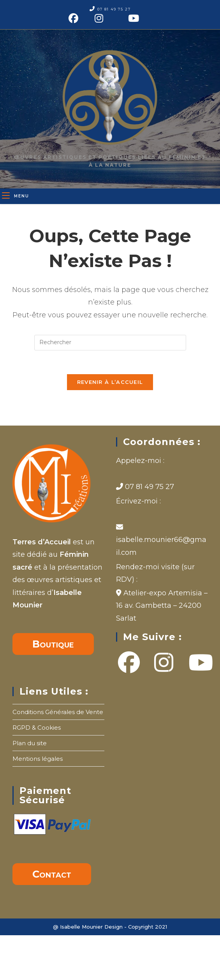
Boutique (53, 644)
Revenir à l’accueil (110, 382)
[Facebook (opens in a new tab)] (75, 18)
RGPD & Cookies (37, 728)
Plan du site (30, 743)
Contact (52, 874)
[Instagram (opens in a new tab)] (97, 18)
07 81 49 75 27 (114, 9)
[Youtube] (180, 662)
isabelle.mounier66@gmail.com (161, 540)
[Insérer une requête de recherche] (110, 343)
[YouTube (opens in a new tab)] (132, 18)
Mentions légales (38, 759)
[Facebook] (129, 662)
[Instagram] (155, 662)
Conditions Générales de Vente (58, 712)
